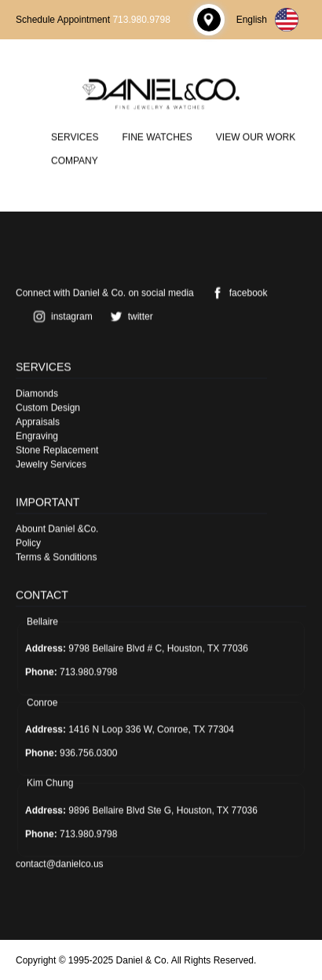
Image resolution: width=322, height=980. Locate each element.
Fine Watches (157, 137)
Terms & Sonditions (56, 557)
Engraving (37, 436)
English (267, 20)
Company (75, 160)
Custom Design (48, 407)
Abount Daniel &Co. (57, 529)
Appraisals (38, 422)
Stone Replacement (57, 450)
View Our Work (256, 137)
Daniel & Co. (143, 960)
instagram (60, 316)
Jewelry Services (51, 464)
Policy (28, 543)
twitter (129, 316)
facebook (237, 293)
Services (75, 137)
